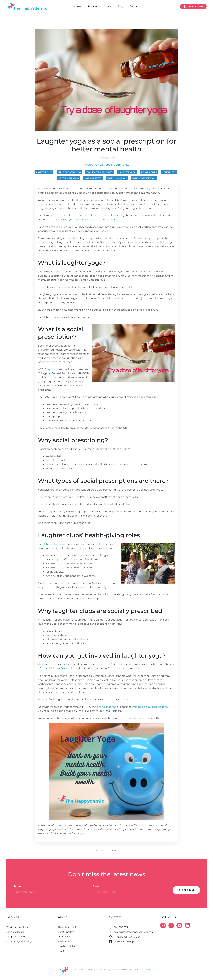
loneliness (169, 172)
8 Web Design (145, 969)
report (51, 369)
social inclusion (117, 178)
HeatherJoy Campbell (98, 165)
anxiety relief (44, 172)
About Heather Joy (68, 927)
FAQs (61, 951)
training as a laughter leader (149, 707)
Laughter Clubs (66, 946)
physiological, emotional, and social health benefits (85, 220)
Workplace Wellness (18, 927)
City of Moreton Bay (69, 172)
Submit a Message (122, 942)
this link (126, 699)
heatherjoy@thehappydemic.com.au (132, 932)
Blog (120, 6)
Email (96, 886)
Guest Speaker (66, 932)
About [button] (108, 6)
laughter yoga (127, 172)
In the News (64, 937)
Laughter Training (16, 937)
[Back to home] (27, 6)
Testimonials (65, 941)
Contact (134, 6)
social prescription (144, 178)
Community (121, 165)
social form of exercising (61, 668)
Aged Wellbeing (15, 932)
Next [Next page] (115, 851)
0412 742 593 (193, 6)
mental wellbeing (68, 178)
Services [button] (92, 6)
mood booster (93, 178)
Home (77, 6)
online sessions (107, 707)
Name (17, 886)
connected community (100, 172)
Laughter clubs (48, 544)
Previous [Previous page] (100, 851)
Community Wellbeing (19, 941)
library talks (149, 172)
